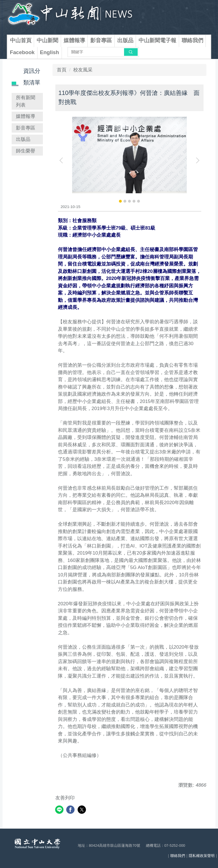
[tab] (120, 201)
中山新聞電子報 (157, 40)
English (49, 52)
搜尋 (131, 52)
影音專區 (101, 40)
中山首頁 (21, 40)
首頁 (62, 70)
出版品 (125, 40)
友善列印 (65, 798)
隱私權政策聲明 (202, 856)
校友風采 (83, 70)
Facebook (22, 52)
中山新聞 (47, 40)
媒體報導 (74, 40)
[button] (62, 160)
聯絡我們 (192, 40)
